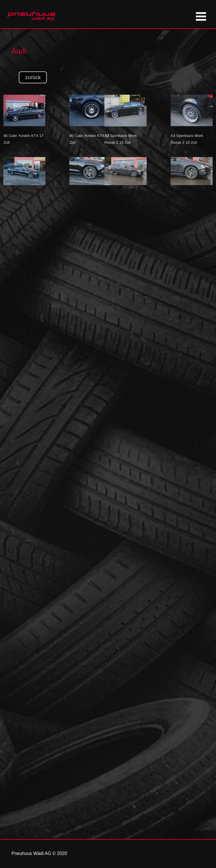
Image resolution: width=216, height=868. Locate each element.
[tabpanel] (45, 47)
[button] (116, 95)
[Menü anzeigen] (201, 16)
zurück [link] (42, 77)
